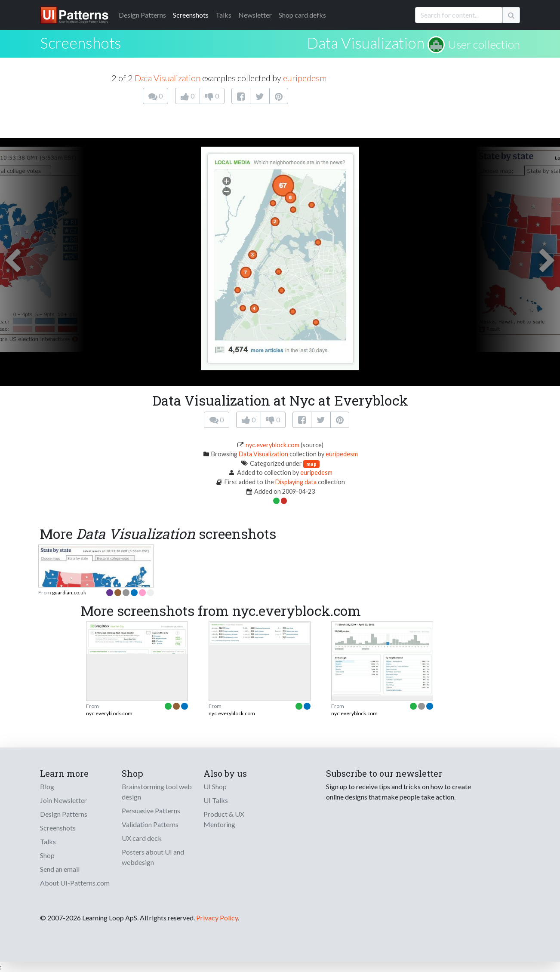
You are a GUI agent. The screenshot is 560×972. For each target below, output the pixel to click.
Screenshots (191, 15)
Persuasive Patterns (151, 811)
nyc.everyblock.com (272, 445)
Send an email (60, 869)
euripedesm (305, 78)
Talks (223, 15)
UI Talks (216, 800)
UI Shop (215, 786)
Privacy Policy (217, 918)
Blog (47, 786)
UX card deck (142, 838)
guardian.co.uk (69, 592)
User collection (484, 44)
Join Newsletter (63, 800)
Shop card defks (302, 15)
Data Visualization (366, 43)
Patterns (142, 15)
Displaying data (296, 482)
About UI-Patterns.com (75, 883)
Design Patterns (64, 814)
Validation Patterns (150, 824)
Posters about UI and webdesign (153, 857)
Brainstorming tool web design (157, 792)
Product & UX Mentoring (224, 819)
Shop (47, 855)
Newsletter (255, 15)
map (311, 464)
